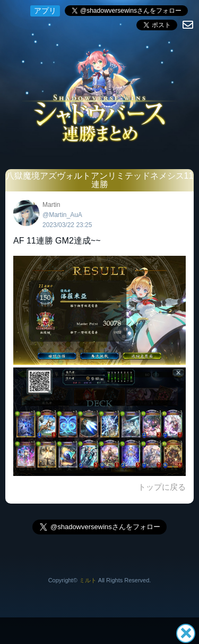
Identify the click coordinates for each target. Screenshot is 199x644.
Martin (51, 205)
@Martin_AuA (62, 215)
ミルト (88, 580)
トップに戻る (162, 487)
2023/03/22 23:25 (67, 225)
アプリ (45, 11)
